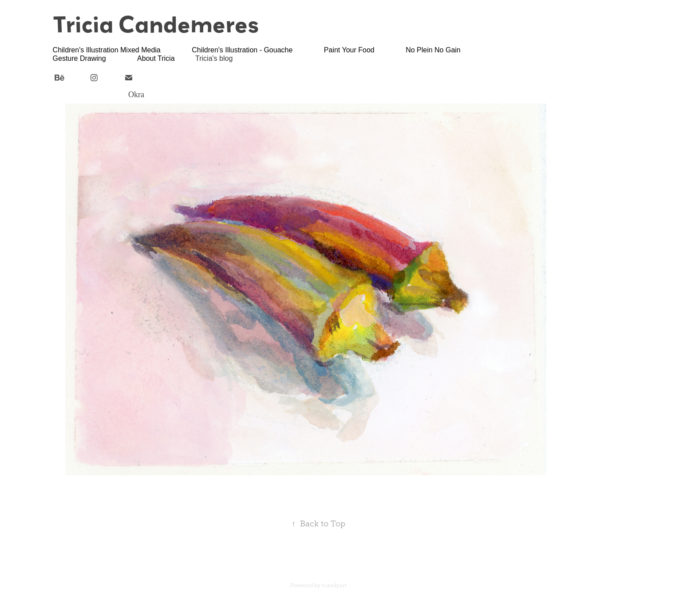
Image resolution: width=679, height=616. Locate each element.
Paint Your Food (349, 50)
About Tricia (156, 58)
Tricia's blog (214, 58)
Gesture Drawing (79, 58)
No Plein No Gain (433, 50)
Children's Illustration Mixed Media (107, 50)
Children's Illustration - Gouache (242, 50)
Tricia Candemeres (156, 24)
